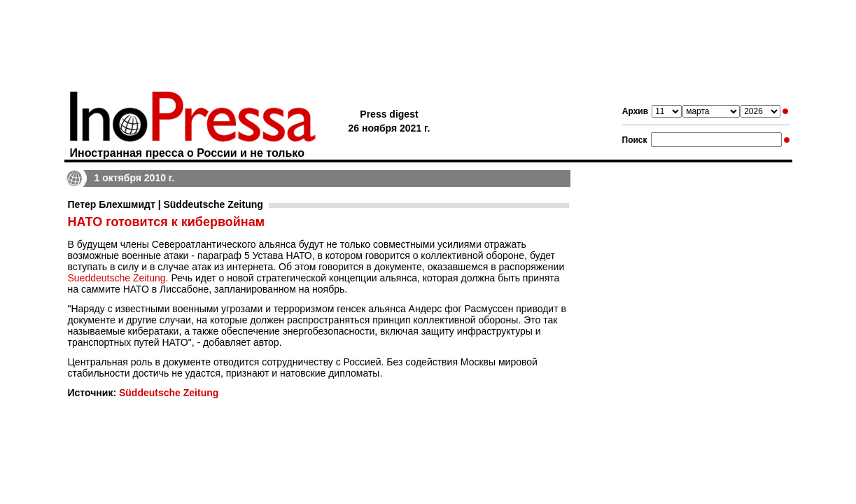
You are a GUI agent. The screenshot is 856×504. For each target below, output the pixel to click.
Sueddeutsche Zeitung (117, 278)
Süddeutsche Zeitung (169, 393)
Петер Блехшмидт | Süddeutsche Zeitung (166, 204)
